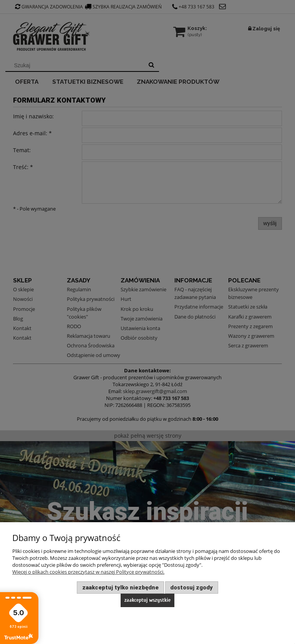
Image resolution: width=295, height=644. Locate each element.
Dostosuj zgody (191, 588)
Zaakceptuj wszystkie (148, 600)
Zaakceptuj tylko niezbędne (120, 588)
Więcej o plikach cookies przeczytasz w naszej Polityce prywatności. (88, 572)
